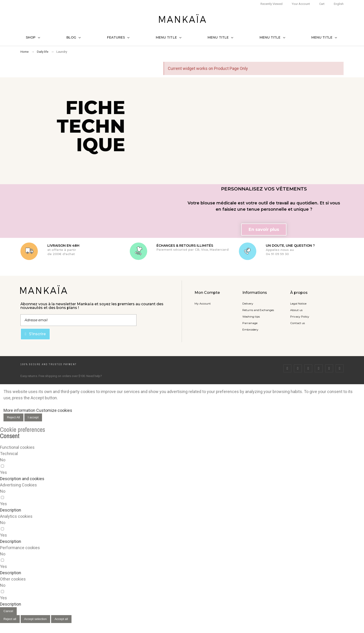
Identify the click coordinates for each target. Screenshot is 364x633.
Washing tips (251, 316)
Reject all (10, 619)
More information (19, 410)
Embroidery (250, 330)
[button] (264, 230)
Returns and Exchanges (258, 310)
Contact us (297, 323)
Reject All (13, 417)
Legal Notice (298, 303)
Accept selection (35, 619)
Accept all (61, 619)
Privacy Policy (300, 316)
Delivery (248, 303)
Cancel (8, 611)
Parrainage (250, 323)
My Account (203, 303)
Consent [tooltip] (10, 436)
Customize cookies (54, 410)
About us (296, 310)
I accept (33, 417)
